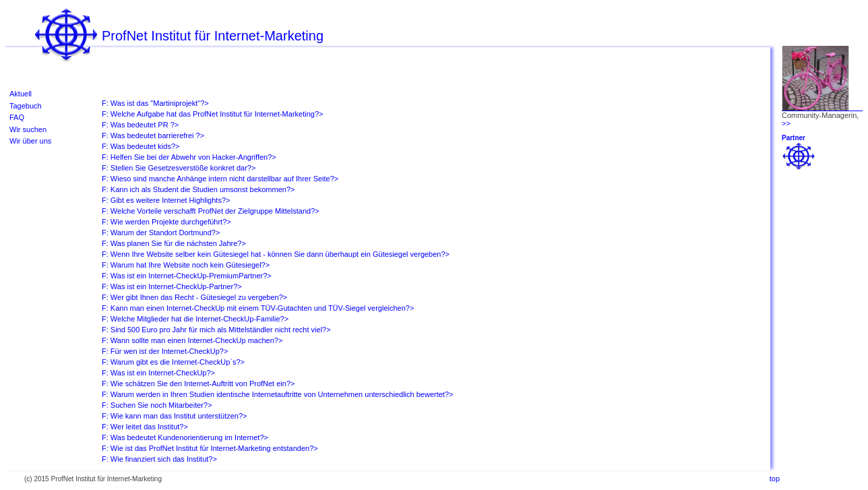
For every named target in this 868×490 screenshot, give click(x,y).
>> (786, 123)
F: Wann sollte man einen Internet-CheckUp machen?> (192, 340)
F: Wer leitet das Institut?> (145, 427)
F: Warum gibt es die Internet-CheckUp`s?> (173, 362)
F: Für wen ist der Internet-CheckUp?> (165, 351)
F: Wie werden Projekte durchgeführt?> (166, 222)
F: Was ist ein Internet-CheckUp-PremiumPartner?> (187, 276)
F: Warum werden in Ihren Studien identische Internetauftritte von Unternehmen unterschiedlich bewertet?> (277, 394)
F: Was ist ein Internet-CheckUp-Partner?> (172, 286)
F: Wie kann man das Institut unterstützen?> (175, 416)
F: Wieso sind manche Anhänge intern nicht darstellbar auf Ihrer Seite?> (220, 179)
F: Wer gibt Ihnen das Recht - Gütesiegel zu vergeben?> (194, 297)
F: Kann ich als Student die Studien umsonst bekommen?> (198, 189)
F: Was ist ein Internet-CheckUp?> (158, 373)
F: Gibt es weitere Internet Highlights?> (166, 200)
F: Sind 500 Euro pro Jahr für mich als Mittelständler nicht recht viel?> (216, 330)
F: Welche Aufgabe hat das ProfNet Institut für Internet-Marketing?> (212, 114)
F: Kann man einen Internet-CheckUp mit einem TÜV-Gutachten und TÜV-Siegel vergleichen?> (258, 308)
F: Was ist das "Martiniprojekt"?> (155, 103)
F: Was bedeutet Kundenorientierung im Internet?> (185, 437)
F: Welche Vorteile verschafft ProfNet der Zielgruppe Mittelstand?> (211, 211)
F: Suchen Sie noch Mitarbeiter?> (157, 405)
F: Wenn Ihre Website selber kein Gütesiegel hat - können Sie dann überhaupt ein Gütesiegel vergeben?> (276, 254)
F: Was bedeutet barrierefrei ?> (153, 135)
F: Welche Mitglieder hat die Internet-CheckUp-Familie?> (195, 319)
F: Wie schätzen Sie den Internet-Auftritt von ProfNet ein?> (198, 384)
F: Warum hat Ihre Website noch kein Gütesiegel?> (186, 265)
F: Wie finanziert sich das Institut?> (159, 459)
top (775, 479)
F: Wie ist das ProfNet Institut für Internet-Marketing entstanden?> (210, 448)
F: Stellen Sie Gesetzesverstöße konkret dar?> (179, 168)
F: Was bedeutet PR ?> (140, 125)
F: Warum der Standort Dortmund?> (161, 233)
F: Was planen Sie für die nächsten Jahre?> (174, 243)
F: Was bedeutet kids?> (141, 146)
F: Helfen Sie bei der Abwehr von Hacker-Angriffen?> (189, 157)
